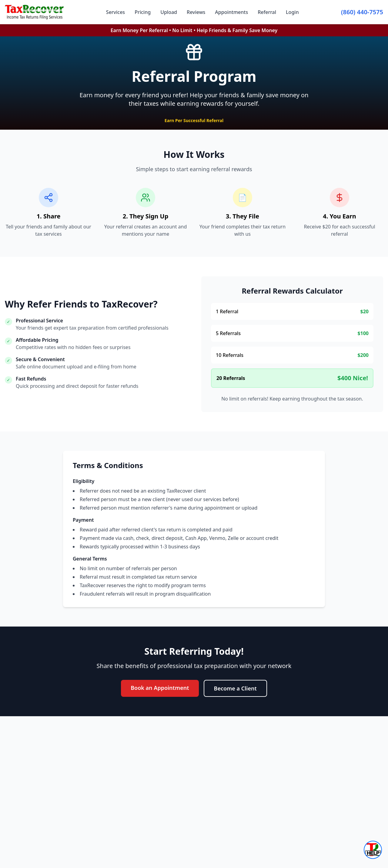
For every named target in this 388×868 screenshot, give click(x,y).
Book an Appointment (160, 688)
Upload (169, 12)
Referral (267, 12)
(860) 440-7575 (362, 12)
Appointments (231, 12)
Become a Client (235, 688)
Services (115, 12)
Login (292, 12)
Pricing (143, 12)
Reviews (196, 12)
